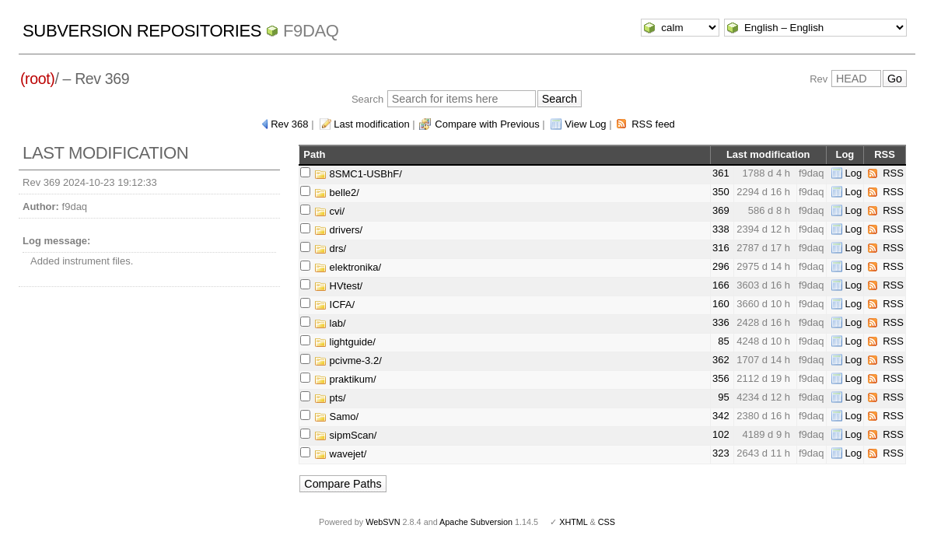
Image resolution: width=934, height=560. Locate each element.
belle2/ (337, 192)
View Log (585, 124)
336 (721, 322)
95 (723, 397)
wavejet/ (340, 454)
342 (721, 416)
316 (721, 248)
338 (721, 229)
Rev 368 (289, 124)
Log (854, 173)
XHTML (573, 522)
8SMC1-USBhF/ (358, 174)
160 (721, 304)
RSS (893, 173)
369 (721, 210)
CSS (607, 522)
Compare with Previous (487, 124)
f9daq (311, 31)
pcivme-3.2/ (348, 360)
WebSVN (383, 522)
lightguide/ (345, 342)
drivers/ (338, 230)
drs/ (330, 248)
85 (723, 341)
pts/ (330, 398)
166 (721, 285)
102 (721, 434)
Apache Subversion (476, 522)
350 (721, 192)
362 (721, 360)
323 (721, 453)
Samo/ (336, 416)
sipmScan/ (345, 435)
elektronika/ (348, 267)
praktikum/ (345, 379)
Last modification (372, 124)
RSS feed (653, 124)
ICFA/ (334, 304)
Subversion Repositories (142, 31)
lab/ (330, 323)
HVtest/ (338, 286)
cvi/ (329, 211)
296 (721, 266)
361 (721, 173)
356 (721, 378)
